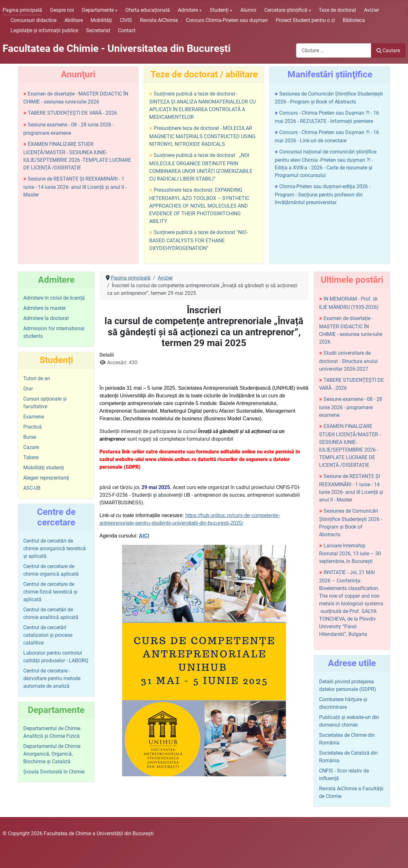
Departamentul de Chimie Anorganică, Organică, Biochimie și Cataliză (52, 754)
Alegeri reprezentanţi (46, 478)
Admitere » (190, 10)
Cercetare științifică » (288, 10)
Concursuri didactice (33, 20)
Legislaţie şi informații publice (44, 30)
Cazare (31, 447)
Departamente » (100, 10)
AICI (144, 536)
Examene (34, 417)
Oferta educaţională (148, 10)
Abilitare (74, 20)
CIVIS (126, 20)
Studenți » (221, 10)
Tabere (31, 457)
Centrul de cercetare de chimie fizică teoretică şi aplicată (50, 592)
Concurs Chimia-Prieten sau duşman (227, 20)
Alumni (248, 10)
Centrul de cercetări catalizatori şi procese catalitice (48, 635)
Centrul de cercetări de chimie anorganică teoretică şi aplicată (55, 548)
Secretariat (98, 30)
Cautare (388, 50)
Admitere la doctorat (46, 318)
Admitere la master (44, 308)
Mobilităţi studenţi (44, 468)
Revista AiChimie (159, 20)
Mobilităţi (101, 20)
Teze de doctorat (337, 10)
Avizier (372, 10)
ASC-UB (32, 488)
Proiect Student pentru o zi (305, 20)
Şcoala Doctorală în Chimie (54, 772)
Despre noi (62, 10)
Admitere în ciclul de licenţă (54, 298)
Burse (30, 437)
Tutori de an (37, 378)
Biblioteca (354, 20)
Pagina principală (22, 10)
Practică (33, 427)
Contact (127, 30)
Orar (28, 389)
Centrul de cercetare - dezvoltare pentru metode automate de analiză (52, 678)
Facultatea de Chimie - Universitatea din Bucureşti (117, 48)
